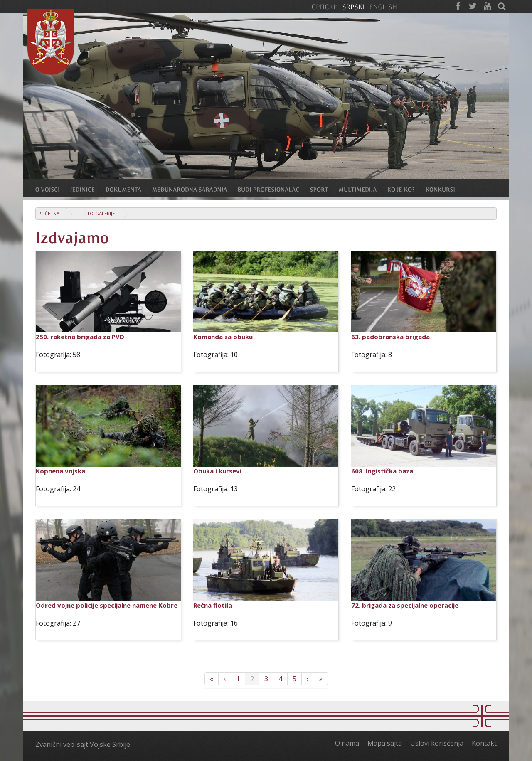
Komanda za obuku (223, 337)
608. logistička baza (382, 471)
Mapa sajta (385, 743)
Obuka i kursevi (217, 471)
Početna (49, 213)
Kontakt (484, 743)
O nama (347, 743)
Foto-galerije (98, 213)
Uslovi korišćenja (437, 743)
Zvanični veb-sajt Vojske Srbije (83, 744)
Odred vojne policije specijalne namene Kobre (107, 605)
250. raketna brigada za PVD (80, 337)
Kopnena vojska (60, 471)
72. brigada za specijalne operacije (405, 605)
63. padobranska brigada (390, 337)
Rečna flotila (213, 605)
